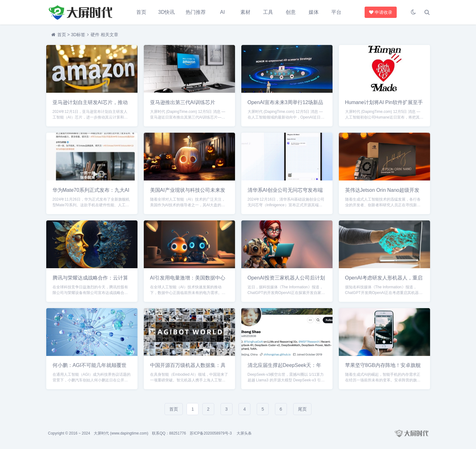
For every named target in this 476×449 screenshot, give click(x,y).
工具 (268, 12)
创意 (291, 12)
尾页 (302, 409)
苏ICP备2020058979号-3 (211, 433)
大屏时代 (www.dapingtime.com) (121, 433)
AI (223, 12)
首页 (141, 12)
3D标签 (78, 35)
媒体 (314, 12)
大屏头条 (244, 433)
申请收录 (380, 12)
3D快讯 (166, 12)
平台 (336, 12)
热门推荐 (196, 12)
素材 (245, 12)
